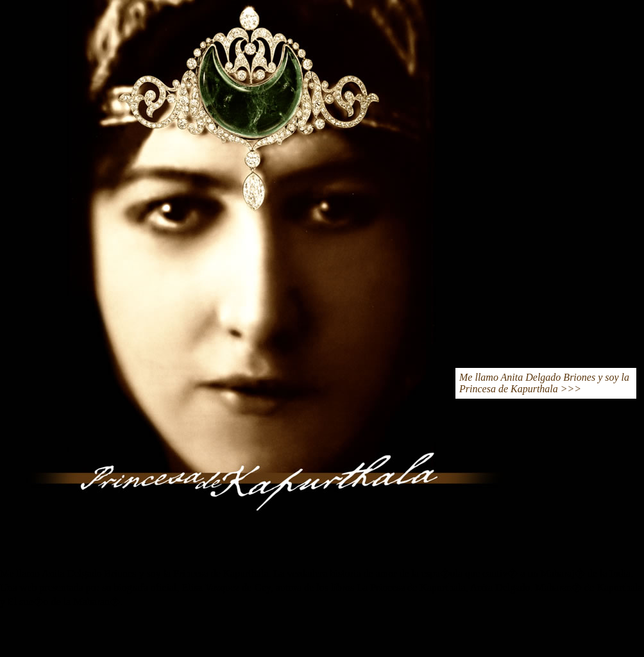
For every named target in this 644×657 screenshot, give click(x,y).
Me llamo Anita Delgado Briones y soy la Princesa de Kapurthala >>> (544, 383)
